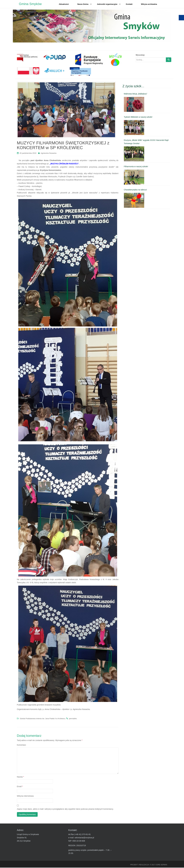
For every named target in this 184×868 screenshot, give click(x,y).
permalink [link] (73, 719)
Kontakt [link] (129, 4)
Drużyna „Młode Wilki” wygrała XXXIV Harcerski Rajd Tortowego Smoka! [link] (146, 142)
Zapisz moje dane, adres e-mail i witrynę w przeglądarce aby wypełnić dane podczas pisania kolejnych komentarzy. (65, 809)
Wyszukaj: (140, 55)
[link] (28, 58)
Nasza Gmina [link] (84, 4)
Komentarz (22, 745)
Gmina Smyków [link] (30, 4)
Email (20, 787)
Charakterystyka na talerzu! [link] (135, 190)
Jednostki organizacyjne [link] (109, 4)
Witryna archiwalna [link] (149, 4)
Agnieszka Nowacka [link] (49, 154)
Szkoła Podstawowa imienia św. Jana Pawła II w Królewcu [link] (42, 719)
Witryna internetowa (25, 796)
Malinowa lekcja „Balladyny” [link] (136, 94)
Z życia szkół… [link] (133, 87)
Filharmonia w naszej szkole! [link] (136, 167)
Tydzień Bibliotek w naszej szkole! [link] (138, 118)
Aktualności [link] (64, 4)
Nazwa (20, 777)
